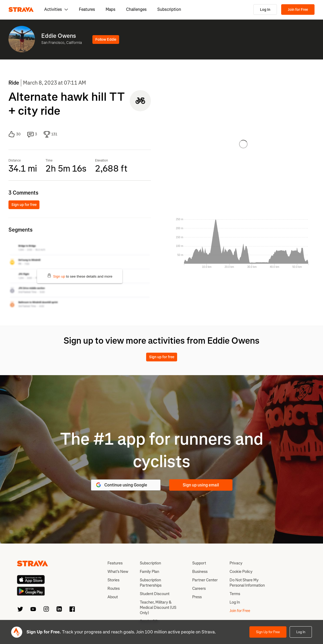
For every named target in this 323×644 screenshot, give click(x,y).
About (113, 597)
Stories (113, 580)
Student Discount (155, 594)
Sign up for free (24, 205)
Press (197, 597)
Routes (114, 588)
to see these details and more (80, 276)
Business (200, 572)
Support (199, 563)
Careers (199, 588)
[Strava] (21, 10)
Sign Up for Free (268, 632)
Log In (265, 10)
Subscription (169, 9)
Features (87, 9)
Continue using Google (121, 485)
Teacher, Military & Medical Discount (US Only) (158, 608)
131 (50, 134)
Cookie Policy (241, 572)
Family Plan (149, 572)
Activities (56, 9)
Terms (235, 594)
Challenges (136, 9)
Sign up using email (201, 485)
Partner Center (205, 580)
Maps (111, 9)
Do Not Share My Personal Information (247, 583)
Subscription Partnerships (151, 583)
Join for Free (298, 10)
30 (15, 134)
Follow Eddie (106, 40)
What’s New (118, 572)
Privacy (236, 563)
